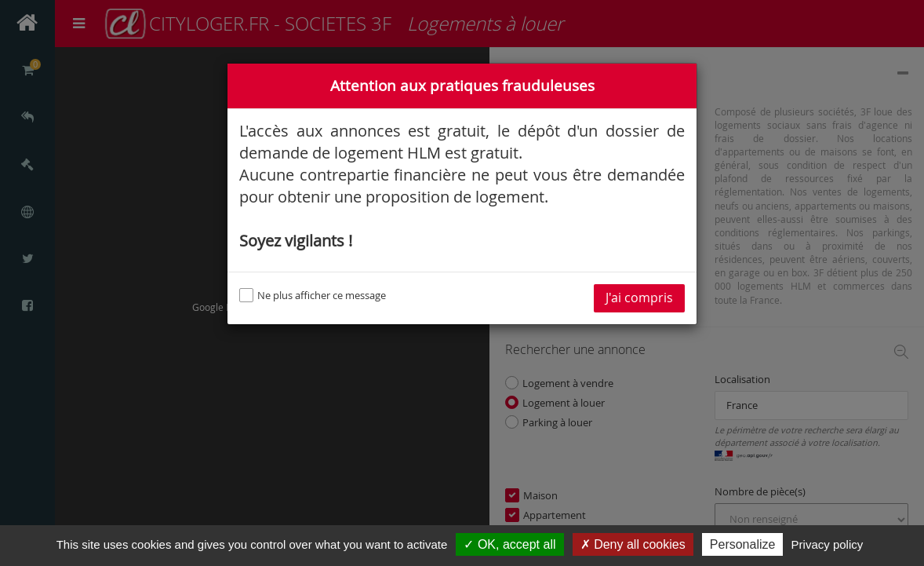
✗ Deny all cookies (633, 544)
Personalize (743, 544)
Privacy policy (828, 544)
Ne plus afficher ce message (313, 295)
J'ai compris (639, 298)
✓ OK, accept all (509, 544)
